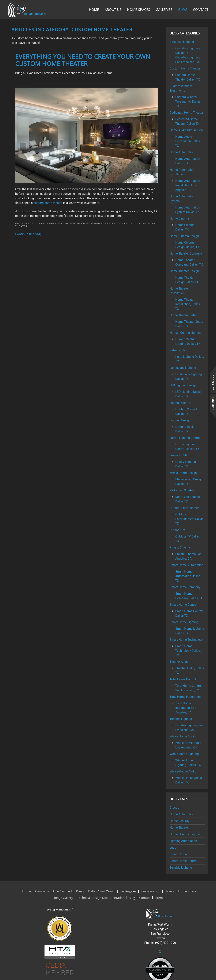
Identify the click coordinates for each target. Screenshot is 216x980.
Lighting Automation (183, 841)
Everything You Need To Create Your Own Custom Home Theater (83, 60)
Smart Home (178, 854)
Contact (201, 10)
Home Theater (179, 828)
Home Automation (182, 814)
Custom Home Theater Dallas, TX (107, 223)
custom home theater (48, 203)
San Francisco (150, 891)
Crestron (175, 808)
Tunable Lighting (181, 868)
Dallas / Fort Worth (102, 891)
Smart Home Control (184, 861)
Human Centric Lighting (186, 834)
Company (42, 891)
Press (80, 891)
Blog (183, 10)
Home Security (180, 821)
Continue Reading (28, 234)
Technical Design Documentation (101, 898)
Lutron (174, 848)
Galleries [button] (164, 10)
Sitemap (161, 898)
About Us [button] (113, 10)
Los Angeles (128, 891)
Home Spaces (139, 10)
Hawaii (169, 891)
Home (94, 10)
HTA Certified (62, 891)
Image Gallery (63, 898)
